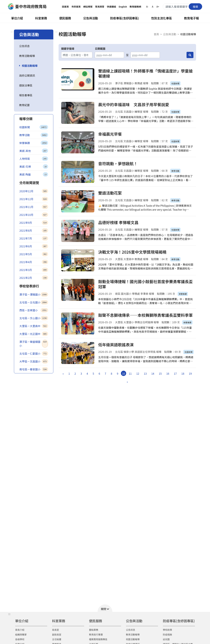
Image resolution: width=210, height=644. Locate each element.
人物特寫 (34, 159)
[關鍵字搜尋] (77, 55)
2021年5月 (34, 254)
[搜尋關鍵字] (182, 7)
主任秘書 (57, 639)
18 (183, 379)
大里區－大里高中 (34, 326)
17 (175, 379)
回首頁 (65, 7)
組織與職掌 (21, 634)
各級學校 (20, 639)
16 (168, 379)
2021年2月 (34, 278)
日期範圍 (100, 49)
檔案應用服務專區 (98, 639)
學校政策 (168, 630)
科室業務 (41, 18)
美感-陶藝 (34, 174)
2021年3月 (34, 270)
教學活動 (34, 135)
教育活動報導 (27, 56)
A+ (158, 7)
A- (147, 7)
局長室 (56, 630)
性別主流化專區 (162, 18)
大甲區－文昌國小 (34, 361)
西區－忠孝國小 (34, 310)
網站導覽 (88, 7)
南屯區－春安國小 (34, 369)
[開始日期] (109, 55)
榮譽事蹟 (34, 143)
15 (160, 379)
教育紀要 (24, 105)
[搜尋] (190, 55)
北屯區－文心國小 (34, 318)
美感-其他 (34, 151)
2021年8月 (34, 230)
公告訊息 (24, 46)
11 (130, 379)
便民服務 (65, 18)
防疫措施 (168, 634)
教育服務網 (135, 7)
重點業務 (94, 630)
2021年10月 (34, 215)
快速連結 (112, 7)
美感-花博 (34, 166)
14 (153, 379)
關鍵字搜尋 (68, 49)
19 (190, 379)
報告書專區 (26, 95)
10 (124, 379)
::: (12, 31)
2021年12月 (34, 199)
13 (145, 379)
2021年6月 (34, 246)
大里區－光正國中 (34, 334)
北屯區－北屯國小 (34, 302)
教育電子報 (191, 18)
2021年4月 (34, 262)
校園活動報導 (30, 66)
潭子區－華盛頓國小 (34, 344)
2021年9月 (34, 223)
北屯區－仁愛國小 (34, 353)
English (123, 7)
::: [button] (9, 614)
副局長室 (57, 634)
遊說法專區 (26, 85)
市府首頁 (76, 7)
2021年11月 (34, 207)
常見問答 (100, 7)
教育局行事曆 (96, 634)
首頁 (156, 34)
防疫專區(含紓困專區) (125, 18)
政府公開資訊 (27, 75)
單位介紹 (17, 18)
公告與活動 (91, 18)
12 (138, 379)
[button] (105, 608)
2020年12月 (34, 191)
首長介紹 (20, 630)
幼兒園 (166, 639)
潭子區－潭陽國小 (34, 294)
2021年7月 (34, 238)
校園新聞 (34, 127)
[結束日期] (145, 55)
